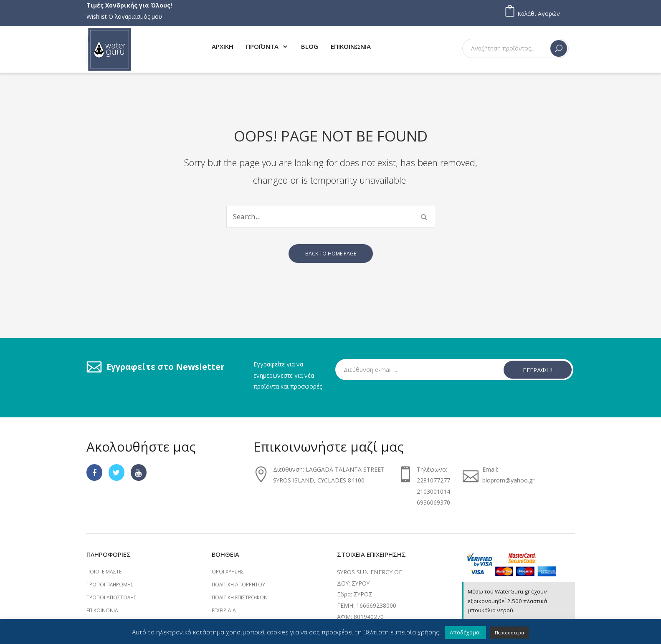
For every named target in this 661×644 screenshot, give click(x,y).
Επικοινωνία (102, 610)
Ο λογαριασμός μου (135, 16)
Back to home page (331, 254)
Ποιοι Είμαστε (104, 572)
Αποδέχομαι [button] (465, 632)
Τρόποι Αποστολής (111, 597)
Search (559, 48)
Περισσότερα (509, 633)
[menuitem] (223, 46)
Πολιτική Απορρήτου (238, 585)
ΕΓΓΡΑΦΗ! (538, 369)
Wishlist (97, 16)
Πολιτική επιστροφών (240, 597)
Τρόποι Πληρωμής (110, 585)
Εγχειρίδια (224, 610)
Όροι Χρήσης (228, 572)
